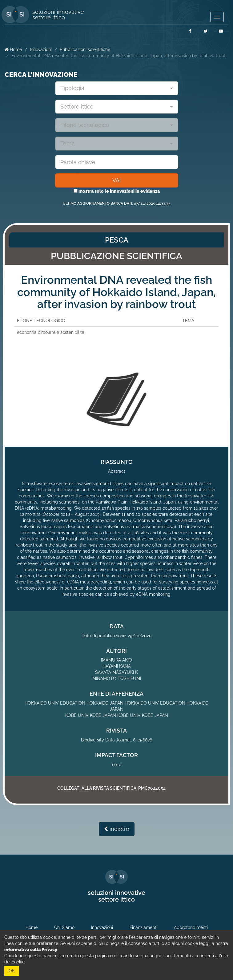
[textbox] (114, 88)
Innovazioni (41, 49)
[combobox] (117, 88)
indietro (117, 829)
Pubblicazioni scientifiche (85, 49)
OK (12, 971)
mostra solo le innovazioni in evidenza (117, 191)
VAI (116, 180)
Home (13, 49)
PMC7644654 (152, 788)
